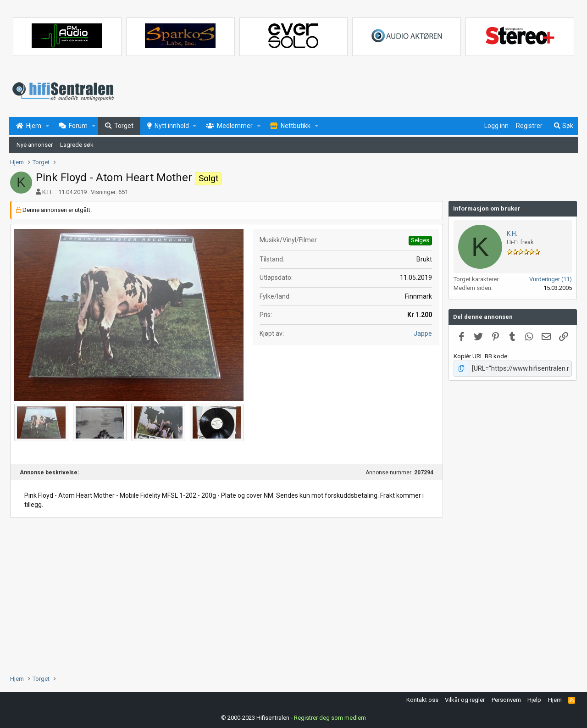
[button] (47, 126)
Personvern (506, 699)
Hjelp (534, 699)
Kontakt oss (422, 699)
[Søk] (563, 126)
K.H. (47, 192)
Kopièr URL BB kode (480, 356)
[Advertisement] (227, 591)
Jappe (423, 333)
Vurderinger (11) (551, 279)
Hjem (555, 699)
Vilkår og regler (465, 699)
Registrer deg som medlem (330, 716)
